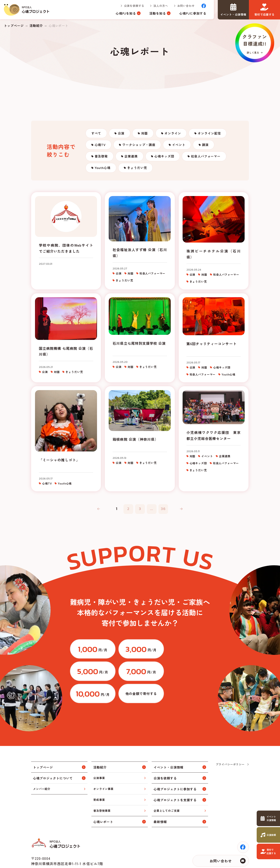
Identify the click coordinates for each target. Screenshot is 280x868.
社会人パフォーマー (206, 157)
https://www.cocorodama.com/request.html (268, 835)
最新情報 (160, 801)
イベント (179, 145)
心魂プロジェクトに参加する (175, 768)
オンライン (174, 133)
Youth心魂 (103, 169)
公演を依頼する (134, 6)
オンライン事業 (103, 768)
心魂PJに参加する (193, 13)
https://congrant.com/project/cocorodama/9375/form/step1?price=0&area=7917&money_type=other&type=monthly (188, 673)
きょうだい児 (137, 169)
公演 (122, 133)
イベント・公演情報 (168, 746)
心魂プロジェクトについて (53, 757)
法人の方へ (161, 6)
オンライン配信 (210, 133)
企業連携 (131, 157)
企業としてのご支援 (167, 790)
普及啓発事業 (102, 790)
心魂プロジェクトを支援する (175, 779)
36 (163, 510)
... (152, 510)
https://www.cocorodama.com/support (268, 851)
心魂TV (100, 145)
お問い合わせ (186, 6)
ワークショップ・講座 (139, 145)
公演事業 (99, 757)
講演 (206, 145)
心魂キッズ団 (165, 157)
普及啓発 (101, 157)
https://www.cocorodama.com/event (268, 818)
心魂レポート (103, 801)
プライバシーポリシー (230, 744)
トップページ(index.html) (27, 10)
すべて (96, 133)
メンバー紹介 (42, 768)
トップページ (14, 26)
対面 (145, 133)
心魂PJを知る (126, 13)
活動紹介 (36, 26)
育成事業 (99, 779)
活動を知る (158, 13)
